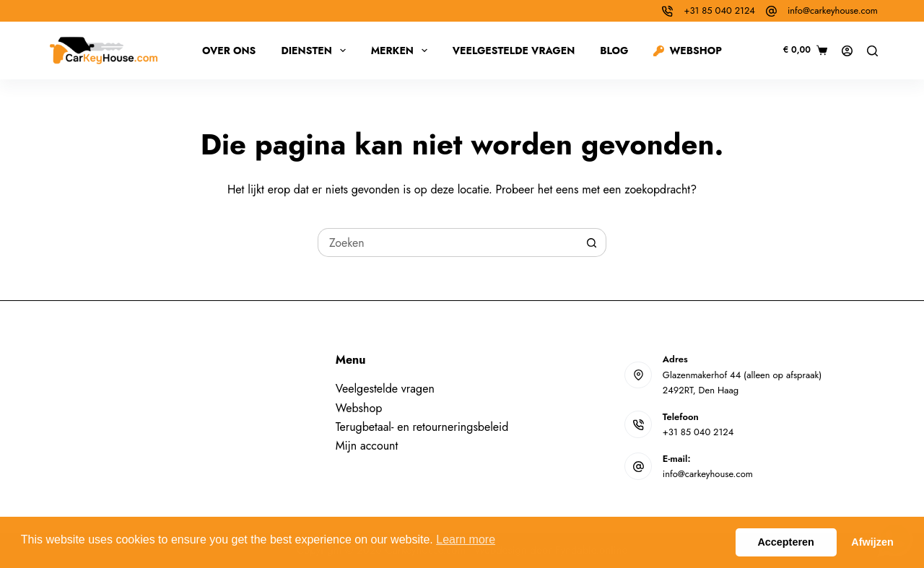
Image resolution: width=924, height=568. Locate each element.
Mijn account (367, 446)
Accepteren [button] (785, 542)
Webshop (688, 51)
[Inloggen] (847, 51)
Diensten (316, 51)
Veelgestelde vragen (514, 51)
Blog (614, 51)
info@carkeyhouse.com (833, 10)
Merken (402, 51)
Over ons (229, 51)
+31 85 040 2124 (719, 10)
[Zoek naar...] (448, 243)
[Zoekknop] (592, 243)
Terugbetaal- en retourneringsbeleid (422, 427)
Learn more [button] (466, 539)
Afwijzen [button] (872, 542)
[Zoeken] (872, 51)
